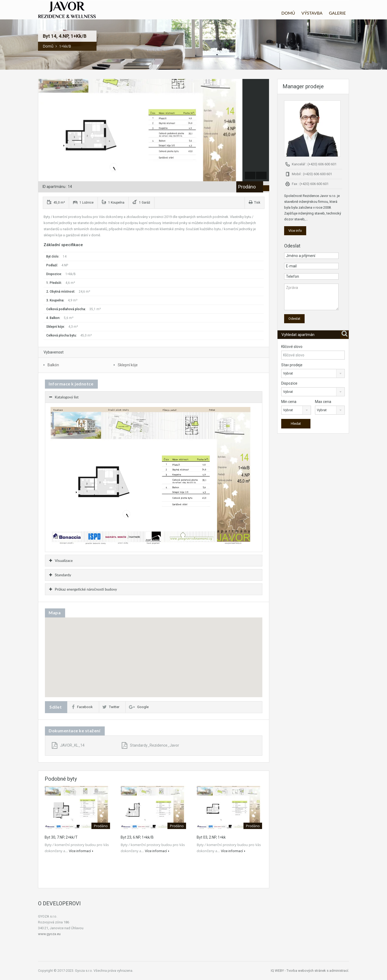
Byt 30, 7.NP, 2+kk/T (61, 837)
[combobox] (313, 373)
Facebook (82, 707)
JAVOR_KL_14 (68, 745)
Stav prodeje (292, 365)
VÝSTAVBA (312, 13)
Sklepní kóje (128, 365)
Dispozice (289, 383)
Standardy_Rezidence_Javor (150, 745)
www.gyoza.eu (49, 934)
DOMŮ (288, 13)
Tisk (255, 203)
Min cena (289, 402)
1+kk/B (65, 46)
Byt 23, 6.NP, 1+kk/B (137, 837)
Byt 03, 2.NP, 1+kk (211, 837)
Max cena (323, 402)
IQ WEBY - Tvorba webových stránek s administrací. (310, 971)
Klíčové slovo (292, 347)
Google (139, 707)
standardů (51, 229)
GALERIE (337, 13)
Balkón (53, 365)
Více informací (81, 851)
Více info (295, 231)
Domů (48, 46)
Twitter (111, 707)
